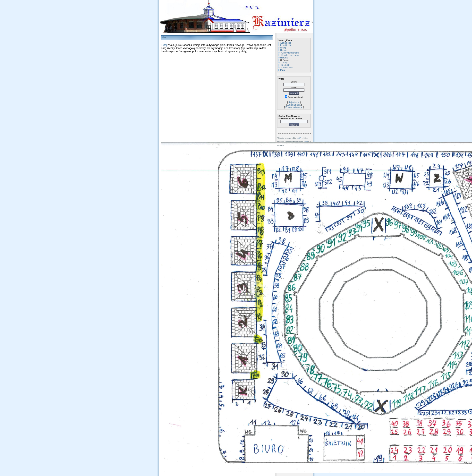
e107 (299, 138)
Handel (284, 50)
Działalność (287, 68)
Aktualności (286, 43)
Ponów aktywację (294, 107)
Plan (283, 70)
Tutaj (164, 45)
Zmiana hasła (294, 105)
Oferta (283, 48)
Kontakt (285, 65)
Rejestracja (294, 102)
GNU (306, 142)
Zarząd (285, 63)
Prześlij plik (286, 45)
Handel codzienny (290, 55)
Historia (284, 58)
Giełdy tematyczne (290, 53)
